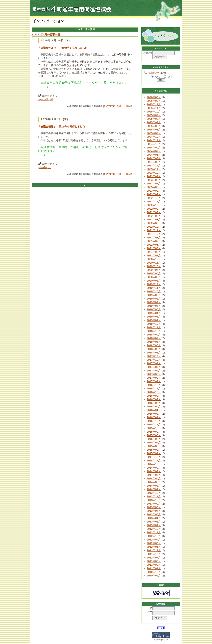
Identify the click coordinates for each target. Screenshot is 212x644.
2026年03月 (154, 97)
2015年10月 (154, 428)
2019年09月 (154, 295)
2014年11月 (154, 460)
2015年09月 (154, 432)
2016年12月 (154, 385)
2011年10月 (154, 554)
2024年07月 (154, 151)
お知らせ (128, 106)
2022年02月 (154, 223)
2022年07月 (154, 212)
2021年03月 (154, 248)
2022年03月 (154, 219)
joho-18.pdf (45, 167)
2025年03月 (154, 130)
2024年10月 (154, 144)
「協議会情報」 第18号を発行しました (61, 127)
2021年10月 (154, 234)
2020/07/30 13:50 (112, 106)
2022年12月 (154, 198)
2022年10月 (154, 205)
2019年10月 (154, 291)
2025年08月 (154, 119)
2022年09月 (154, 209)
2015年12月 (154, 421)
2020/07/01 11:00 (112, 174)
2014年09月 (154, 468)
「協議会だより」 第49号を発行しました (63, 48)
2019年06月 (154, 306)
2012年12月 (154, 529)
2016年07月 (154, 399)
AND (158, 77)
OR (170, 77)
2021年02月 (154, 252)
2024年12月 (154, 137)
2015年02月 (154, 450)
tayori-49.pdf (45, 99)
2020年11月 (154, 263)
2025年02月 (154, 133)
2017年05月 (154, 374)
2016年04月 (154, 410)
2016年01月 (154, 417)
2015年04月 (154, 442)
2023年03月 (154, 191)
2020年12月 (154, 259)
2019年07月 (154, 302)
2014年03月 (154, 482)
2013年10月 (154, 500)
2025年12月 (154, 104)
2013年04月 (154, 518)
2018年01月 (154, 353)
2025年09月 (154, 115)
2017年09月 (154, 363)
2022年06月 (154, 216)
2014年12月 (154, 457)
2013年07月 (154, 511)
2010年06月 (154, 576)
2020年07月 (154, 270)
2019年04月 (154, 313)
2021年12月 (154, 227)
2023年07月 (154, 184)
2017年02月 (154, 381)
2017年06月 (154, 371)
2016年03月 (154, 414)
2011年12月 (154, 550)
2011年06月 (154, 561)
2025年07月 (154, 122)
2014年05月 (154, 478)
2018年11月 (154, 327)
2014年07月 (154, 471)
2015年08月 (154, 435)
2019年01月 (154, 320)
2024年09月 (154, 148)
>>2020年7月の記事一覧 (46, 34)
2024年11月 (154, 140)
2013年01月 (154, 525)
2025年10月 (154, 112)
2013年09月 (154, 504)
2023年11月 (154, 169)
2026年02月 (154, 101)
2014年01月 (154, 489)
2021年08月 (154, 237)
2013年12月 (154, 493)
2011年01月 (154, 568)
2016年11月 (154, 389)
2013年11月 (154, 496)
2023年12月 (154, 166)
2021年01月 (154, 255)
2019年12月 (154, 284)
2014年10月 (154, 464)
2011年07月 (154, 558)
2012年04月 (154, 540)
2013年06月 (154, 514)
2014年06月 (154, 475)
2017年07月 (154, 367)
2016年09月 (154, 396)
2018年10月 (154, 331)
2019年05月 (154, 309)
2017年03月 (154, 378)
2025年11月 (154, 108)
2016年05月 (154, 407)
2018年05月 (154, 345)
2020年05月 (154, 277)
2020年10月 (154, 266)
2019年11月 (154, 288)
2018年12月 (154, 324)
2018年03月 (154, 349)
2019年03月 (154, 317)
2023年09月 (154, 176)
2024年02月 (154, 162)
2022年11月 (154, 202)
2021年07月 (154, 241)
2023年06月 (154, 187)
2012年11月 (154, 532)
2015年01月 (154, 453)
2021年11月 (154, 230)
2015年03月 (154, 446)
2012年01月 (154, 547)
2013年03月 (154, 522)
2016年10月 (154, 392)
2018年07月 (154, 338)
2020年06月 (154, 273)
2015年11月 (154, 425)
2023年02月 (154, 194)
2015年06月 (154, 439)
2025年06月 (154, 126)
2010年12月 (154, 572)
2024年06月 (154, 155)
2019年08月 (154, 299)
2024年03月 (154, 158)
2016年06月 (154, 403)
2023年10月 (154, 173)
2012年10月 (154, 536)
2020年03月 (154, 281)
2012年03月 (154, 543)
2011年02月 (154, 565)
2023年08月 (154, 180)
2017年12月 (154, 356)
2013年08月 (154, 507)
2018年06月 (154, 342)
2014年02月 (154, 486)
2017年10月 (154, 360)
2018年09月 (154, 335)
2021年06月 (154, 245)
